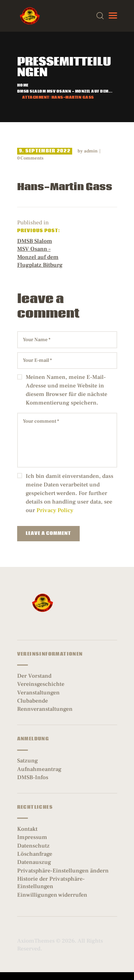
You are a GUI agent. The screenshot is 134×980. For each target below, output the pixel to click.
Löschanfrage (35, 854)
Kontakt (27, 829)
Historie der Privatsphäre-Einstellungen (51, 883)
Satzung (28, 761)
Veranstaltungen (38, 693)
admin (91, 151)
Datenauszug (34, 862)
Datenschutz (33, 846)
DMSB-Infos (33, 777)
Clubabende (33, 701)
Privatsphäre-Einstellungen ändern (63, 871)
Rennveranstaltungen (45, 709)
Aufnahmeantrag (39, 769)
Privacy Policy (55, 510)
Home (23, 85)
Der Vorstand (34, 676)
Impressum (32, 837)
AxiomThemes (36, 941)
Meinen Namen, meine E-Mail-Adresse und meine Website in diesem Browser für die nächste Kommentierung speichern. (66, 390)
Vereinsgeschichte (41, 684)
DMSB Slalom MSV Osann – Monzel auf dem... (65, 92)
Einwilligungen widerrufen (52, 895)
